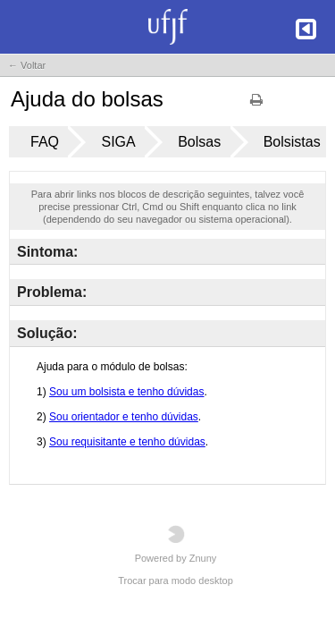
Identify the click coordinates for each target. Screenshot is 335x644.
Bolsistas (292, 142)
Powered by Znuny (176, 544)
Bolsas (199, 142)
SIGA (118, 142)
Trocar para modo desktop (176, 580)
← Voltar (27, 65)
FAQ (45, 142)
